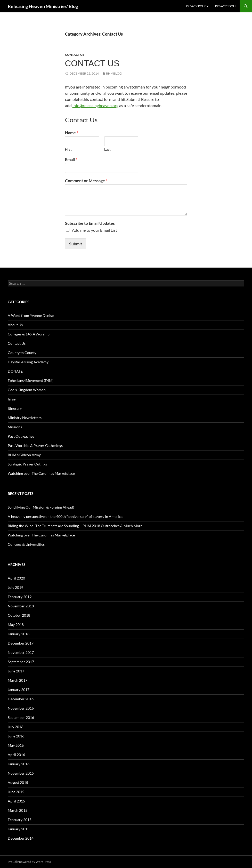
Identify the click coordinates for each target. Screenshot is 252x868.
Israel (12, 399)
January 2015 (19, 829)
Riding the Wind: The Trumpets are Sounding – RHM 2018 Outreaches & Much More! (76, 526)
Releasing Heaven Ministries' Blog (43, 6)
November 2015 (21, 773)
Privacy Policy (197, 6)
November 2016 (21, 708)
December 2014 (21, 838)
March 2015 (18, 810)
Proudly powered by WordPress (29, 862)
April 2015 (16, 801)
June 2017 (16, 671)
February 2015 (20, 820)
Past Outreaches (21, 436)
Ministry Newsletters (25, 418)
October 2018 (19, 615)
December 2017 (21, 643)
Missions (15, 427)
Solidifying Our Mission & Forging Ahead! (41, 507)
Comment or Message (86, 180)
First (68, 149)
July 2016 (15, 727)
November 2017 (21, 652)
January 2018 (19, 634)
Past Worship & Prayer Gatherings (35, 445)
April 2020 (16, 578)
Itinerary (15, 408)
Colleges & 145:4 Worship (29, 334)
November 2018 (21, 606)
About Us (15, 325)
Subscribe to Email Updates (90, 223)
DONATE (15, 371)
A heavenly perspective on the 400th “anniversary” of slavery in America (65, 516)
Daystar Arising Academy (28, 362)
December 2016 (21, 699)
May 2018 (16, 625)
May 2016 (16, 745)
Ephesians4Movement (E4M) (31, 380)
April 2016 (16, 755)
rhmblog (114, 73)
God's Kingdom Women (27, 390)
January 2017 (19, 690)
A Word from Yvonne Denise (31, 315)
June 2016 (16, 736)
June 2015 (16, 792)
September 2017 (21, 662)
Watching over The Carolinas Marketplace (41, 473)
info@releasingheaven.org (95, 105)
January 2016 (19, 764)
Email (71, 159)
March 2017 (18, 680)
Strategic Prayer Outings (27, 464)
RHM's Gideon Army (24, 455)
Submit (76, 244)
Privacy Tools (226, 6)
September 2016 (21, 717)
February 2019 (20, 597)
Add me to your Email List (95, 230)
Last (107, 149)
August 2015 (18, 782)
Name (72, 132)
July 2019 (15, 587)
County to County (22, 353)
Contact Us (75, 55)
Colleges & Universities (26, 544)
